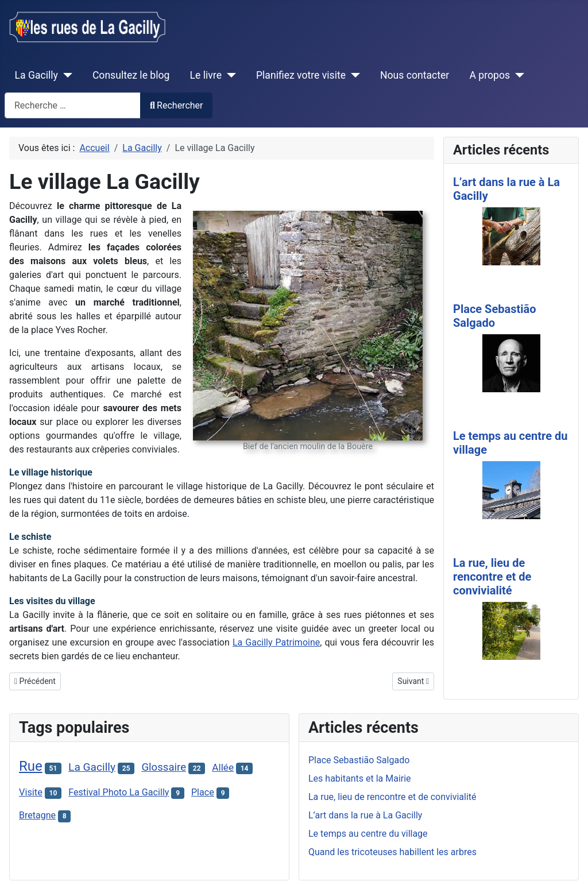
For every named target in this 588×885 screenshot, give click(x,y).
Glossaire (164, 767)
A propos (490, 75)
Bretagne (37, 815)
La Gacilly (36, 75)
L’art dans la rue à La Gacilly (365, 815)
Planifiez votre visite (301, 75)
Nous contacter (415, 75)
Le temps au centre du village (368, 834)
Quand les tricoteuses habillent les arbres (392, 852)
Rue (31, 766)
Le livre (206, 75)
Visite (31, 792)
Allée (223, 767)
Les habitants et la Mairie (360, 778)
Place (203, 792)
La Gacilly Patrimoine (276, 642)
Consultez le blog (131, 75)
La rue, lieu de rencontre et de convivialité (492, 577)
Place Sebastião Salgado (494, 316)
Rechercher (176, 105)
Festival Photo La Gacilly (119, 792)
